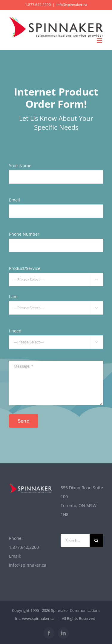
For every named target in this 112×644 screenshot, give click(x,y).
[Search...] (75, 541)
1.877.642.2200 (24, 547)
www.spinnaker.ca (38, 618)
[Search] (96, 541)
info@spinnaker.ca (72, 5)
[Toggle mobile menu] (100, 41)
